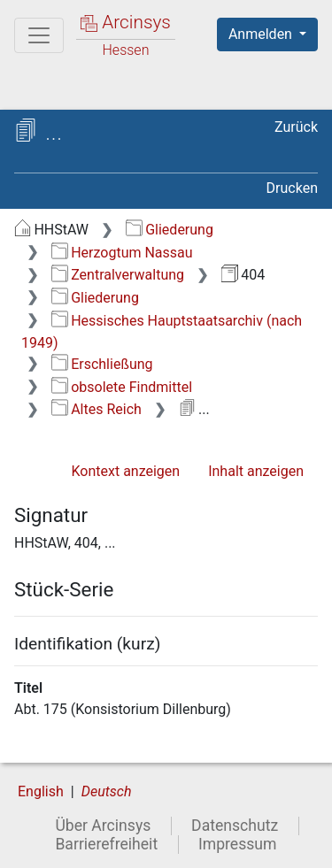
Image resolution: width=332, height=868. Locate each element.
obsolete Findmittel (122, 387)
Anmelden (262, 34)
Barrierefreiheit (106, 844)
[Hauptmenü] (39, 35)
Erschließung (102, 364)
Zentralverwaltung (118, 275)
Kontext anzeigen (125, 471)
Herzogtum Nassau (122, 253)
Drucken (292, 188)
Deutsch (107, 791)
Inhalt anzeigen (256, 471)
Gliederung (170, 230)
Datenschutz (235, 826)
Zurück (296, 127)
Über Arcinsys (103, 826)
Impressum (238, 844)
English (41, 791)
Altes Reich (97, 409)
